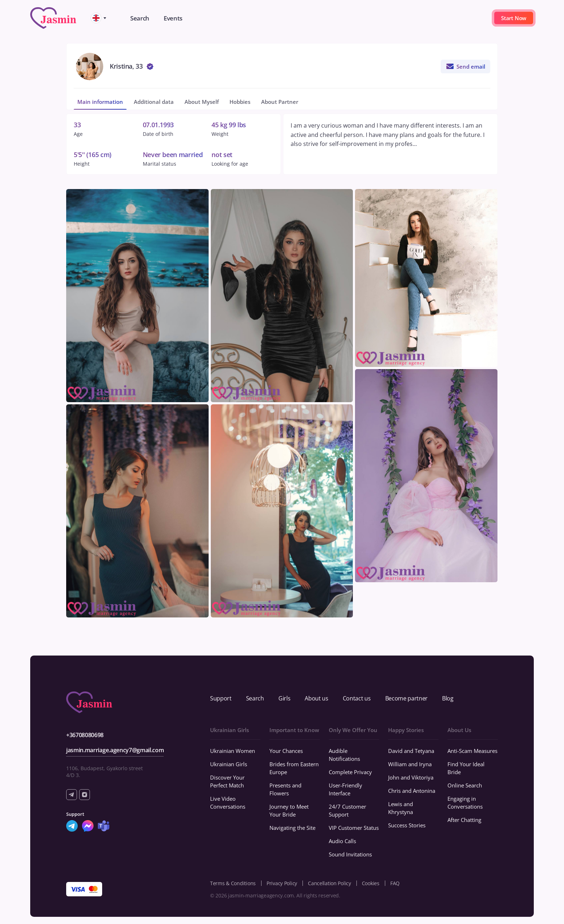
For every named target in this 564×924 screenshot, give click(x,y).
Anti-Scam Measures (472, 751)
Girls (284, 698)
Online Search (465, 785)
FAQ (395, 883)
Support (221, 698)
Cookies (371, 883)
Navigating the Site (292, 828)
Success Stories (407, 825)
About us (316, 698)
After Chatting (464, 820)
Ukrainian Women (233, 751)
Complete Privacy (350, 772)
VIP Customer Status (354, 828)
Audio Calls (342, 841)
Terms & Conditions (233, 883)
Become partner (407, 698)
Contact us (357, 698)
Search (255, 698)
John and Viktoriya (411, 777)
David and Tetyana (411, 751)
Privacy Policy (282, 883)
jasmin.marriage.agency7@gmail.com (115, 750)
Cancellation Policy (329, 883)
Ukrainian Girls (229, 764)
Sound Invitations (350, 854)
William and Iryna (410, 764)
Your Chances (286, 751)
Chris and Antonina (412, 791)
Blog (448, 698)
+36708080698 (85, 735)
